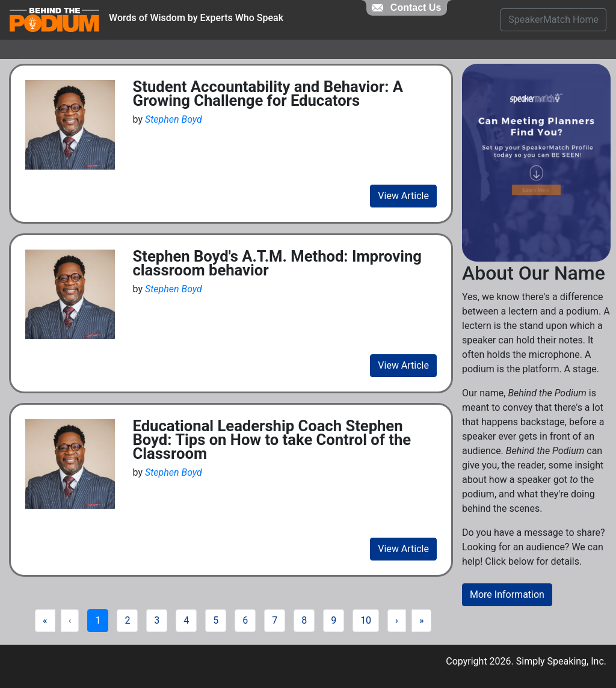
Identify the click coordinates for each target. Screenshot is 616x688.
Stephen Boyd (174, 119)
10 (366, 620)
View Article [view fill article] (403, 196)
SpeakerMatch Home (553, 20)
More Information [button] (507, 594)
